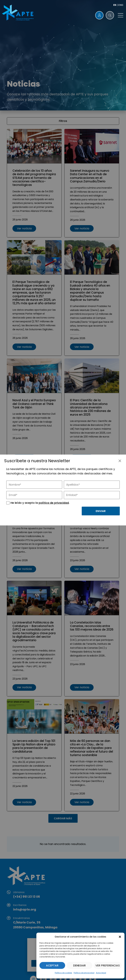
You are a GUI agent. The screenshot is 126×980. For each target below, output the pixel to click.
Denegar (79, 965)
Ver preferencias (108, 965)
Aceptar (52, 965)
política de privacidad (54, 503)
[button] (120, 937)
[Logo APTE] (18, 13)
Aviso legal (101, 973)
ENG (121, 5)
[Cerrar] (120, 461)
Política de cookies (63, 973)
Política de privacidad (84, 973)
